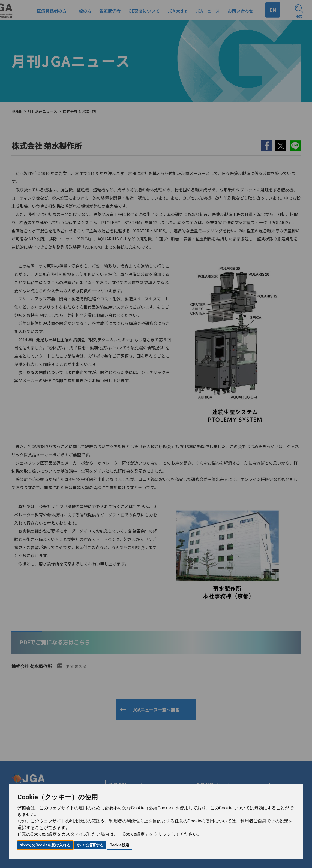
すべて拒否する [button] (90, 845)
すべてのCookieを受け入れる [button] (45, 845)
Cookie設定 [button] (119, 845)
